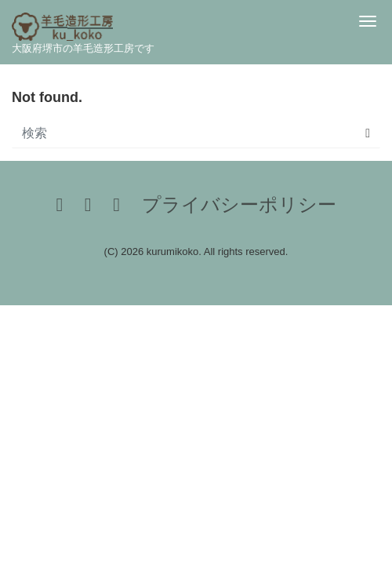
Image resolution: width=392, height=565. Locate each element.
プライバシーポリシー (239, 205)
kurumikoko (172, 252)
